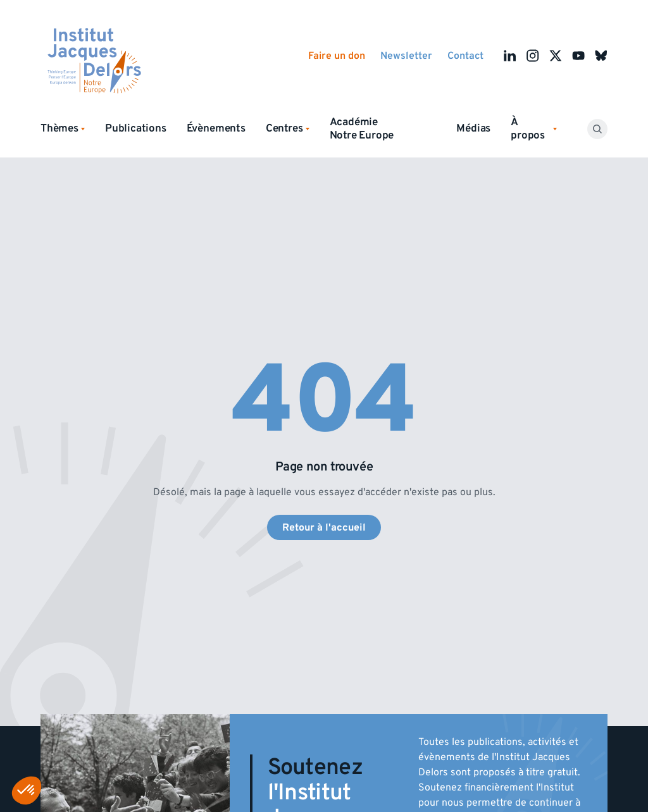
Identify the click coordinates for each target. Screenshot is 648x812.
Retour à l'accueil (324, 527)
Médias (473, 128)
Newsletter (406, 56)
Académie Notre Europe (362, 129)
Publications (136, 128)
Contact (465, 56)
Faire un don (337, 56)
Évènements (216, 128)
